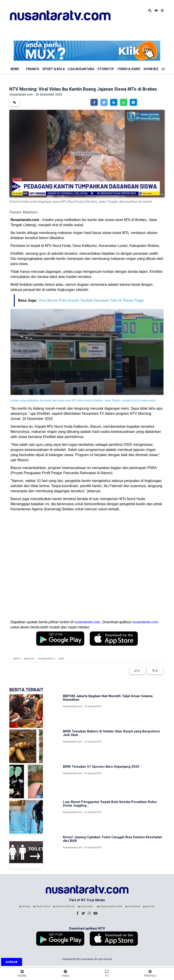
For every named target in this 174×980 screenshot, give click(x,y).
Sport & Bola (54, 69)
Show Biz (151, 69)
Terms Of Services (64, 907)
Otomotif (106, 69)
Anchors (149, 907)
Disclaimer (85, 907)
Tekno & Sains (129, 69)
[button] (94, 102)
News (15, 69)
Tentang (25, 907)
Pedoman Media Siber (110, 907)
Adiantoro (30, 212)
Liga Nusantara (81, 69)
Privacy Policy (42, 907)
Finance (33, 69)
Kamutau (29, 659)
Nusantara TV (46, 659)
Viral (61, 659)
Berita (17, 659)
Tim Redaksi (133, 907)
